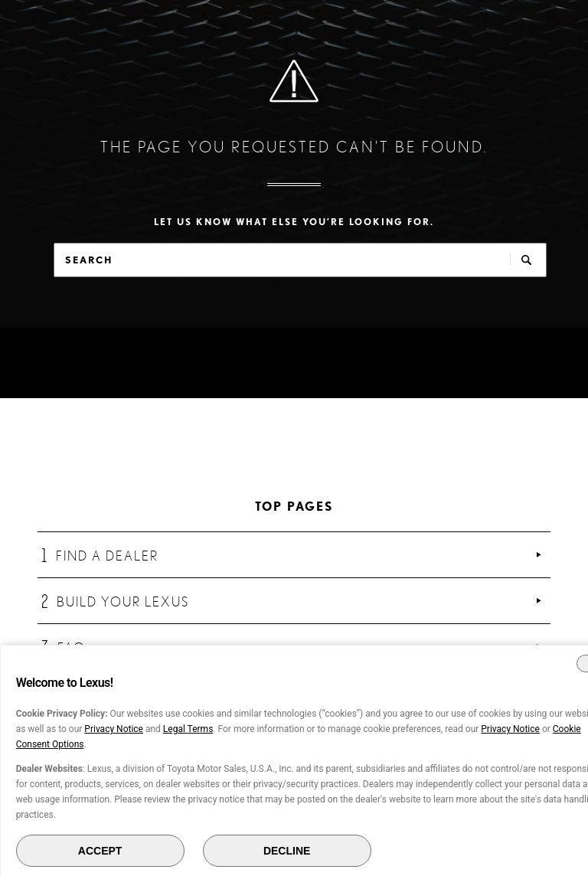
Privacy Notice (114, 729)
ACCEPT (100, 851)
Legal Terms (188, 729)
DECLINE (287, 851)
